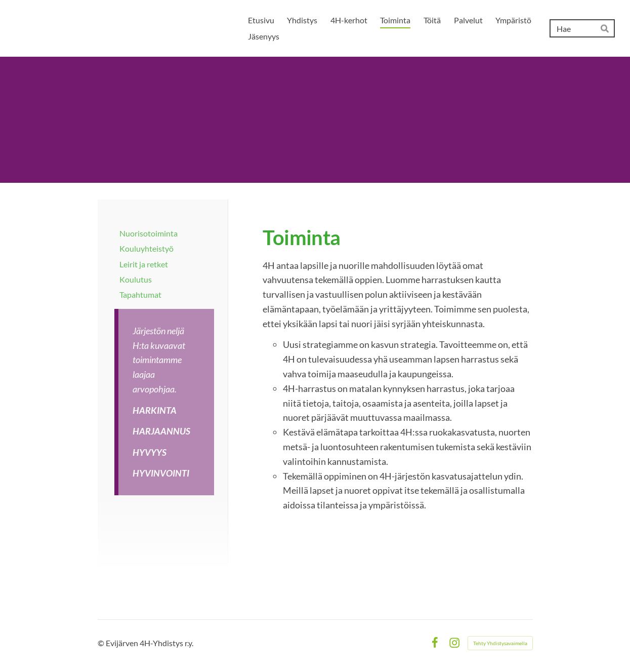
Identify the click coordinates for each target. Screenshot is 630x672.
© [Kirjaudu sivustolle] (102, 643)
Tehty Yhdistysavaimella (500, 643)
